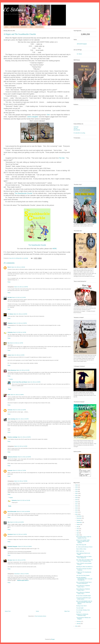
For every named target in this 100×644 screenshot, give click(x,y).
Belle (9, 395)
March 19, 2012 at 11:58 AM (18, 267)
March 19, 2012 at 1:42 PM (17, 343)
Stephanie (10, 323)
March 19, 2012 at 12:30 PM (20, 314)
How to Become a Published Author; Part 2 (83, 591)
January (79, 625)
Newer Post (8, 611)
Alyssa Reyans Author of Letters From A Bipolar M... (84, 559)
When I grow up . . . (81, 553)
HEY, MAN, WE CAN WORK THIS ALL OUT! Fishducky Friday (84, 562)
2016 (77, 507)
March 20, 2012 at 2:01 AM (24, 500)
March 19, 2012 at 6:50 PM (24, 457)
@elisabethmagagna (82, 44)
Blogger (53, 641)
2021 (77, 497)
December (79, 518)
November (79, 520)
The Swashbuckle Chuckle (24, 193)
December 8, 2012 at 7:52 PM (21, 574)
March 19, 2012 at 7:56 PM (21, 481)
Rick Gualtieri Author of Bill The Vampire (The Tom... (84, 539)
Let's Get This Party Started (83, 577)
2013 (77, 514)
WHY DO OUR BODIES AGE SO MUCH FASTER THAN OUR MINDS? (84, 604)
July (78, 528)
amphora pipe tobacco (23, 580)
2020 (77, 499)
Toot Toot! (79, 614)
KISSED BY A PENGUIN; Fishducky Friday (82, 616)
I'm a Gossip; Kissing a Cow (83, 611)
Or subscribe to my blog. (79, 133)
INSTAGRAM (77, 130)
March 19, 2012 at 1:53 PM (18, 355)
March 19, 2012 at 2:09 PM (34, 382)
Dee (48, 115)
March (78, 536)
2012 (77, 516)
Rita (9, 522)
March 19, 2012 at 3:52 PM (22, 419)
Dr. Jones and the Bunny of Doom (84, 548)
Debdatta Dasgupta (13, 546)
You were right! (80, 609)
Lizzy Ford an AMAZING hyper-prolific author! (84, 600)
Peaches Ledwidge (12, 437)
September (79, 524)
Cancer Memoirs (39, 27)
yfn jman (10, 560)
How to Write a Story (81, 550)
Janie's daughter (33, 117)
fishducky (10, 332)
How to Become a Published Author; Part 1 (83, 595)
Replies (11, 379)
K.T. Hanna (10, 314)
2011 (77, 628)
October (79, 522)
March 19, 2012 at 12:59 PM (20, 323)
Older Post (67, 611)
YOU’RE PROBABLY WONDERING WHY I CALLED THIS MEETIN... (84, 580)
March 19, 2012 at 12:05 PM (21, 287)
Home (6, 27)
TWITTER (76, 127)
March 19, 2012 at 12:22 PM (19, 297)
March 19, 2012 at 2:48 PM (17, 395)
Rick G (9, 267)
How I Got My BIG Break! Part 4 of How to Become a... (84, 584)
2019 (77, 501)
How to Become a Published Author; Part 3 (83, 588)
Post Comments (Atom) (40, 616)
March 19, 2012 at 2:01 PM (23, 370)
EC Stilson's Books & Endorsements (19, 27)
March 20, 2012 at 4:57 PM (19, 560)
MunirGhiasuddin (12, 511)
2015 (77, 510)
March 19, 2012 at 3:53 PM (24, 437)
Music (31, 27)
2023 (77, 493)
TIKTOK (76, 128)
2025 (77, 489)
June (78, 530)
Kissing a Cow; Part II (81, 607)
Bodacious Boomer (13, 457)
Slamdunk (10, 534)
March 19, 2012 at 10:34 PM (17, 522)
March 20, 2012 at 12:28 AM (25, 546)
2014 (77, 512)
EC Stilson (79, 54)
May (78, 532)
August (78, 526)
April (78, 534)
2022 (77, 495)
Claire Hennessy (12, 370)
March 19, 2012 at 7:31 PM (19, 470)
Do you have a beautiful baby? (84, 597)
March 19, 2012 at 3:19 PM (19, 410)
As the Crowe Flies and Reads (19, 382)
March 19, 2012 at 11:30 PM (20, 534)
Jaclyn (9, 355)
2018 (77, 503)
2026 (77, 487)
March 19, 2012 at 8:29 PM (23, 511)
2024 (77, 491)
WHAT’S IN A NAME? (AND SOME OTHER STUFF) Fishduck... (83, 543)
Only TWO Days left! (81, 546)
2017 (77, 505)
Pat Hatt (62, 158)
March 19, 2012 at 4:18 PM (21, 446)
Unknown (10, 410)
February (79, 623)
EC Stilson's (15, 9)
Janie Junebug (11, 419)
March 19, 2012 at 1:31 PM (20, 332)
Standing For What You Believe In (84, 568)
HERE (55, 249)
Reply (9, 282)
